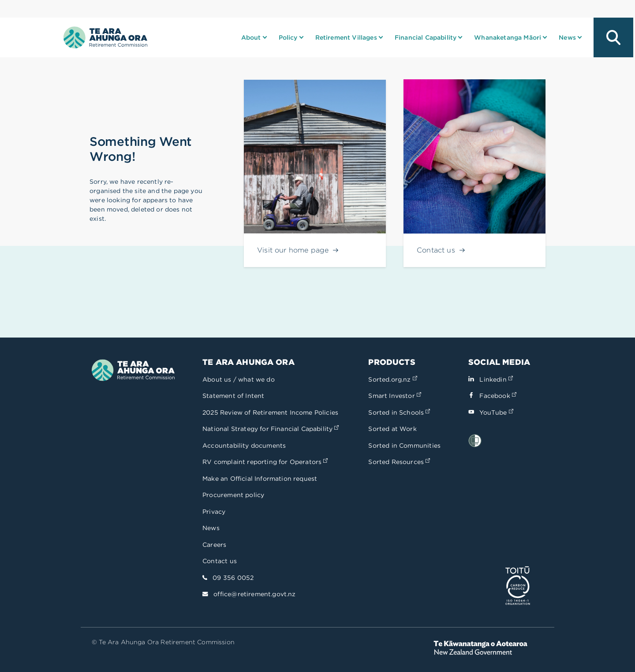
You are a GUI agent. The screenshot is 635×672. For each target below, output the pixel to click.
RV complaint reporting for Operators (265, 462)
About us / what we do (239, 379)
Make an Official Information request (260, 479)
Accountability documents (244, 446)
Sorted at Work (392, 429)
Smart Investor (394, 396)
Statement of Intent (233, 396)
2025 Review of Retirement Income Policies (270, 412)
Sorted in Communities (404, 446)
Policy (288, 37)
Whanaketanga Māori (508, 37)
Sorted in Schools (399, 412)
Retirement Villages (346, 37)
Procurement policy (233, 495)
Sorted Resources (399, 462)
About (251, 37)
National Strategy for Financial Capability (271, 429)
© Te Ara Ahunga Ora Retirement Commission (163, 642)
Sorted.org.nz (392, 379)
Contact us (220, 561)
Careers (214, 545)
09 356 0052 (233, 578)
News (567, 37)
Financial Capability (426, 37)
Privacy (214, 512)
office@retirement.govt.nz (254, 594)
